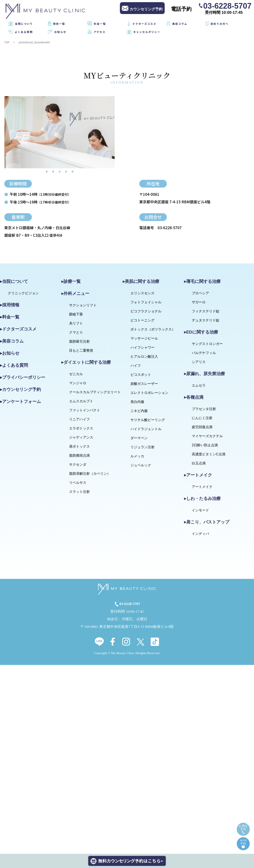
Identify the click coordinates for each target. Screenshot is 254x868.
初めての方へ (220, 24)
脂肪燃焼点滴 (79, 455)
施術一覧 (59, 24)
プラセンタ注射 (204, 409)
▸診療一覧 (71, 281)
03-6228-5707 (227, 6)
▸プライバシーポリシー (23, 377)
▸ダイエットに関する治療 (86, 362)
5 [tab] (73, 172)
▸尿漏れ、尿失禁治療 (204, 374)
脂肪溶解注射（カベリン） (90, 474)
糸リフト (76, 323)
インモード (200, 510)
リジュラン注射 (142, 447)
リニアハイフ (79, 419)
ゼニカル (76, 374)
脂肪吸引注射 (79, 341)
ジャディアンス (81, 437)
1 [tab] (47, 172)
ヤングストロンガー (207, 344)
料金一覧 (100, 24)
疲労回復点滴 (202, 427)
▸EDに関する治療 (201, 332)
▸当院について (14, 281)
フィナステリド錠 (206, 311)
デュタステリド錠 (206, 320)
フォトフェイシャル (146, 302)
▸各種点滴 (194, 397)
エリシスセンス (142, 293)
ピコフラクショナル (146, 311)
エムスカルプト (81, 401)
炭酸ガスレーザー (144, 384)
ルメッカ (137, 456)
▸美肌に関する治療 (141, 281)
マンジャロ (78, 383)
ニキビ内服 (139, 411)
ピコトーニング (142, 320)
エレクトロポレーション (149, 393)
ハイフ (136, 366)
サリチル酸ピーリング (148, 420)
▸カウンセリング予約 (20, 389)
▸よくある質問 (14, 365)
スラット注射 (79, 492)
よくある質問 (24, 32)
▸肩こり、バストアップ (207, 522)
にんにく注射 (202, 418)
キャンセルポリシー (147, 32)
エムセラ (199, 385)
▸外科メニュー (75, 293)
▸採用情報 (10, 305)
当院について (24, 24)
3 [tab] (60, 172)
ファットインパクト (85, 410)
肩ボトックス (79, 446)
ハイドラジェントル (146, 429)
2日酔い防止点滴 (205, 445)
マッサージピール (144, 338)
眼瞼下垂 (76, 314)
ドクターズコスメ (144, 24)
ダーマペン (139, 438)
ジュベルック (141, 465)
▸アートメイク (198, 475)
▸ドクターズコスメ (18, 329)
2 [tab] (53, 172)
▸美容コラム (12, 341)
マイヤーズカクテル (207, 436)
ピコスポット (141, 375)
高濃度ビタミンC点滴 (209, 454)
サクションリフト (83, 305)
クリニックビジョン (23, 293)
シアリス (199, 362)
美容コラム (180, 24)
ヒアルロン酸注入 (144, 356)
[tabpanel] (60, 132)
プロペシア (200, 293)
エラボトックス (81, 428)
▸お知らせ (10, 353)
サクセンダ (78, 465)
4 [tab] (66, 172)
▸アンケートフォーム (20, 401)
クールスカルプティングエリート (95, 392)
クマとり (76, 332)
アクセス (100, 32)
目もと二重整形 (81, 350)
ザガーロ (199, 302)
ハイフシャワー (142, 347)
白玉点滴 (199, 463)
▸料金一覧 (10, 317)
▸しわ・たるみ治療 (202, 498)
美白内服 (137, 402)
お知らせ (60, 32)
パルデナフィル (204, 353)
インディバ (200, 534)
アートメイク (202, 487)
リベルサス (78, 483)
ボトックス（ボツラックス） (153, 329)
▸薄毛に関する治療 (202, 281)
